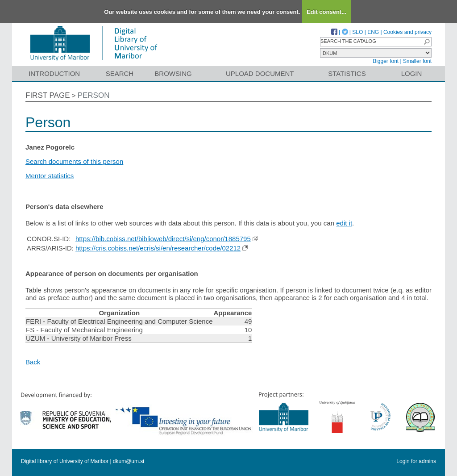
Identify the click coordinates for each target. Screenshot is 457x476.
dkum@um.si (129, 461)
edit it (344, 223)
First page (48, 95)
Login (412, 73)
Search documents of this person (74, 161)
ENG (373, 32)
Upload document (260, 73)
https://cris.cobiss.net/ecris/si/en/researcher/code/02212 (158, 248)
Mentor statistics (50, 176)
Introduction (54, 73)
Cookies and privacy (407, 32)
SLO (357, 32)
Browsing (173, 73)
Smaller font (417, 61)
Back (33, 362)
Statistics (347, 73)
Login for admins (416, 461)
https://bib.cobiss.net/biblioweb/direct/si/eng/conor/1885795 (163, 239)
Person (94, 95)
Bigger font (386, 61)
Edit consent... (326, 12)
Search (120, 73)
